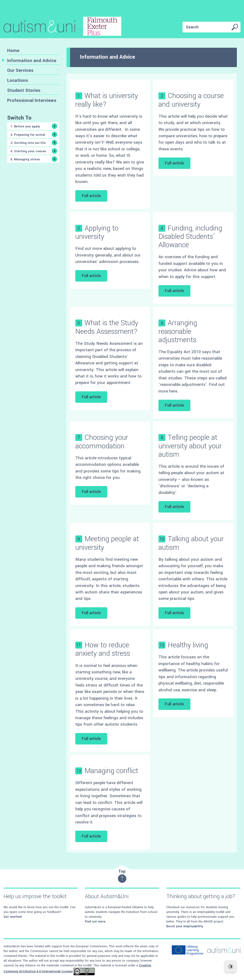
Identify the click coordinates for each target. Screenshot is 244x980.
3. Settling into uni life (34, 143)
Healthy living (188, 645)
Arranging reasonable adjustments (178, 331)
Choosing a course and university (191, 100)
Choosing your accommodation (102, 442)
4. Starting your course (34, 151)
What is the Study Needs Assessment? (107, 327)
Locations (18, 80)
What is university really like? (107, 100)
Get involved (13, 917)
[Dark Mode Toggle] (230, 966)
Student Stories (24, 90)
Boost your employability (185, 926)
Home (13, 50)
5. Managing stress (34, 159)
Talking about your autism (191, 543)
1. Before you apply (34, 126)
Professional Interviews (32, 100)
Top (122, 876)
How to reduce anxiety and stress (103, 649)
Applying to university (97, 232)
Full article (91, 196)
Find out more (95, 922)
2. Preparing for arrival (34, 134)
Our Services (20, 70)
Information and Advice (32, 60)
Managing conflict (111, 771)
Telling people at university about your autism (190, 446)
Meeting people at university (107, 543)
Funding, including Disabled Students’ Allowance (190, 237)
